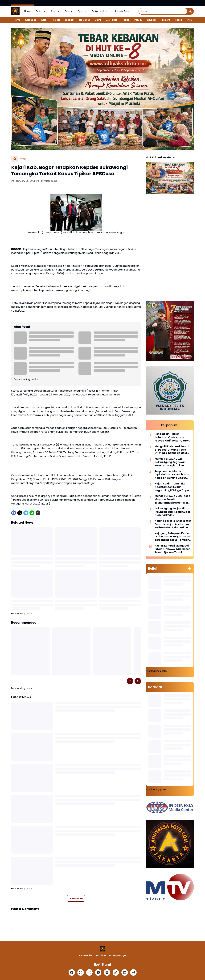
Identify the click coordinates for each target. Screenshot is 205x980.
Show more (76, 898)
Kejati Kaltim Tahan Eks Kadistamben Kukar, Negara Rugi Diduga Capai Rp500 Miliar (172, 487)
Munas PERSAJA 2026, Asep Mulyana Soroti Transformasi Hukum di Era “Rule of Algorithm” (172, 499)
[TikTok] (116, 972)
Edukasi (152, 20)
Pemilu (138, 20)
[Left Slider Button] (130, 681)
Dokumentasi (101, 11)
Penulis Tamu (123, 11)
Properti (166, 20)
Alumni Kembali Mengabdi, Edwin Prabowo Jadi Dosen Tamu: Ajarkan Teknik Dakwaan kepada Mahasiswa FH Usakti (172, 549)
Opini (98, 20)
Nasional (84, 20)
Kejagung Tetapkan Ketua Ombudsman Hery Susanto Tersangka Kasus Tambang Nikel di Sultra (173, 537)
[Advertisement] (170, 248)
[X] (20, 513)
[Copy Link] (38, 513)
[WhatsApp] (32, 513)
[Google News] (107, 972)
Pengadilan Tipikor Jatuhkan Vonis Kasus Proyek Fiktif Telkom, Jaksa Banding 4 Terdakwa (173, 437)
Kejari (56, 20)
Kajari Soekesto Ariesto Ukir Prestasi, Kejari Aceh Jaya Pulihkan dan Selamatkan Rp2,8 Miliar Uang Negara (173, 524)
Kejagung (31, 20)
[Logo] (103, 949)
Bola (69, 11)
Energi (179, 20)
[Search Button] (190, 11)
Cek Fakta (111, 20)
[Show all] (189, 568)
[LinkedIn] (125, 972)
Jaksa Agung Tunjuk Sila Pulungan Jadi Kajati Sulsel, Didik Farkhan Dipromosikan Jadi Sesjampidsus (173, 512)
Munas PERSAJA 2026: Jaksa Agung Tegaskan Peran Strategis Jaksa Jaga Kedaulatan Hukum (171, 462)
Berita (41, 11)
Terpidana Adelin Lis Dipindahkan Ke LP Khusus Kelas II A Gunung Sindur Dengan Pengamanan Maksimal (172, 475)
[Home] (14, 159)
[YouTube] (98, 972)
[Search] (163, 11)
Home (28, 11)
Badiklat (70, 20)
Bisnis (55, 11)
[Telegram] (26, 513)
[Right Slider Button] (191, 20)
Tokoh (126, 20)
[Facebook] (14, 513)
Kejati (45, 20)
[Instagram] (89, 972)
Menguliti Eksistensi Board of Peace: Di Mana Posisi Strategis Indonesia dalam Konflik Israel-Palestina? (172, 450)
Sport (83, 11)
